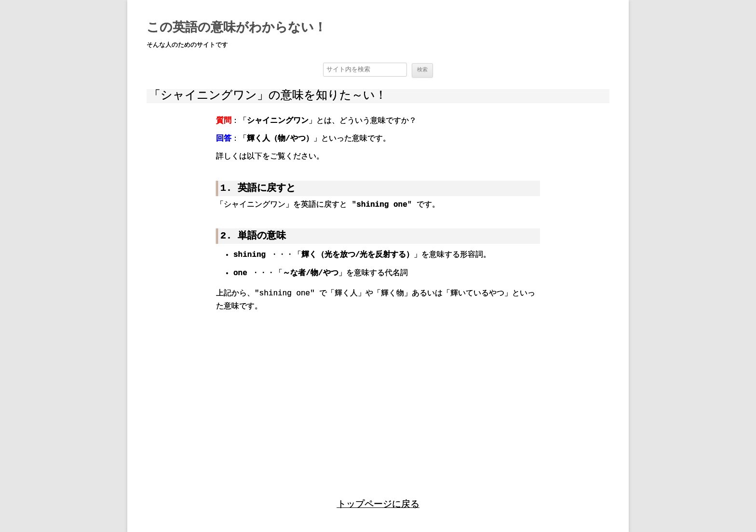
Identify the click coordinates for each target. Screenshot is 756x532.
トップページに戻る (378, 504)
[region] (378, 396)
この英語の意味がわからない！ (236, 28)
